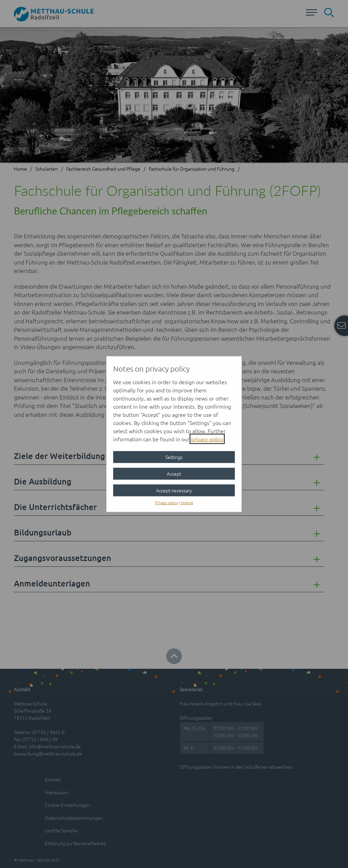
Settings (174, 457)
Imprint (187, 502)
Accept (174, 473)
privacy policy (207, 439)
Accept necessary (174, 490)
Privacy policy (167, 502)
